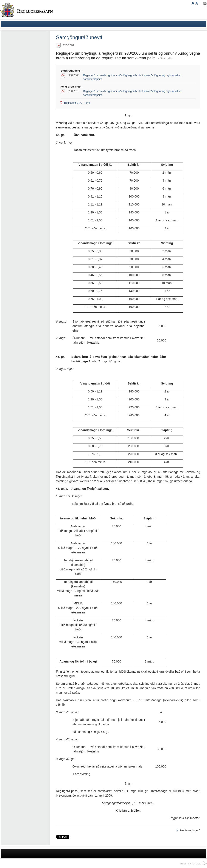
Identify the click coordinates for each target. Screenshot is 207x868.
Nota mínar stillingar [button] (205, 4)
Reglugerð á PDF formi (77, 103)
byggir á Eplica (192, 863)
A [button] (193, 3)
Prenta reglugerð (190, 830)
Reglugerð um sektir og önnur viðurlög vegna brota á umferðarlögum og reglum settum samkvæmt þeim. (133, 77)
